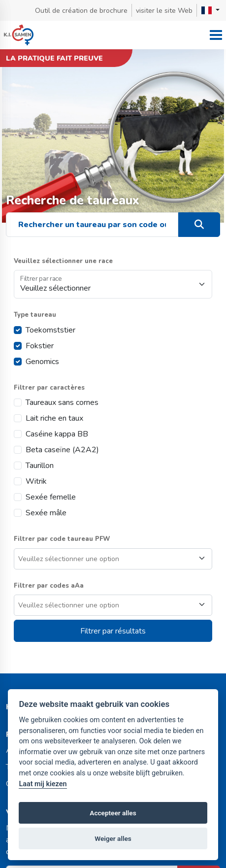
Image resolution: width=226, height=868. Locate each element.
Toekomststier (50, 330)
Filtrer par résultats (113, 631)
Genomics (42, 362)
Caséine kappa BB (57, 434)
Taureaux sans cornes (62, 402)
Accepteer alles (113, 813)
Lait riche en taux (54, 418)
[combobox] (113, 559)
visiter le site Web (164, 11)
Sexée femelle (51, 497)
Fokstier (40, 346)
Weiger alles (113, 838)
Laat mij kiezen (43, 784)
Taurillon (40, 466)
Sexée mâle (46, 513)
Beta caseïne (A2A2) (62, 450)
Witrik (36, 481)
